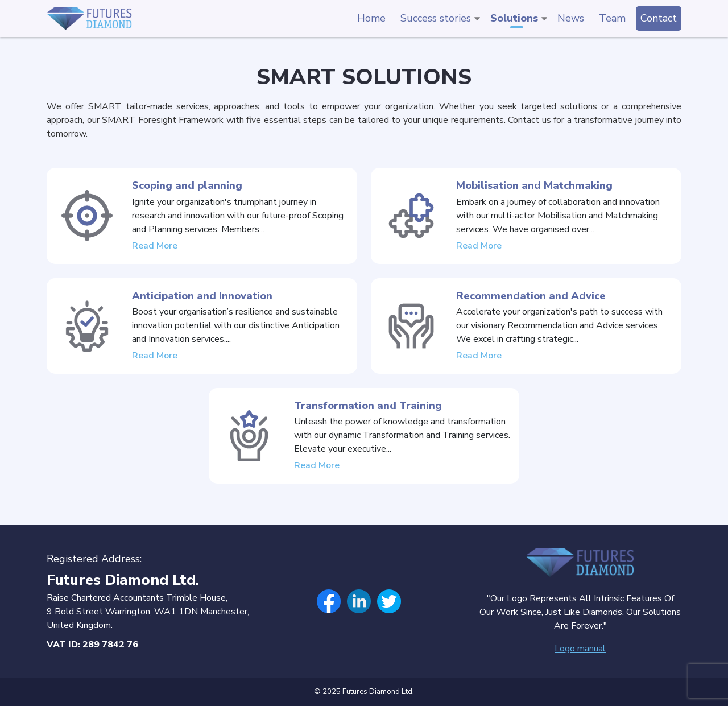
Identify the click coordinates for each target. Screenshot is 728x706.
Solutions (514, 18)
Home (371, 18)
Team (612, 18)
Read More (155, 254)
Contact (659, 18)
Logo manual (580, 649)
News (571, 18)
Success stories (436, 18)
